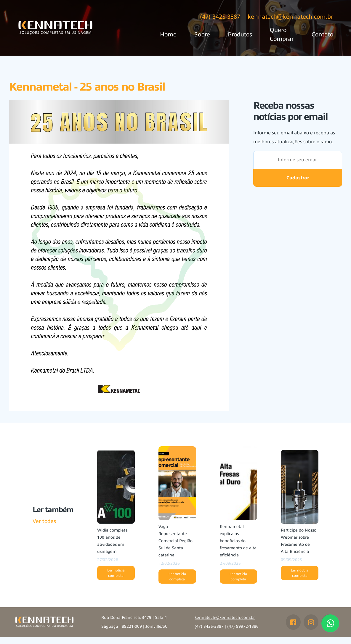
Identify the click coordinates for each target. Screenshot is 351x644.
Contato (322, 34)
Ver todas (44, 521)
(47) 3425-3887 (220, 17)
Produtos (240, 34)
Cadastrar (298, 178)
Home (168, 34)
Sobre (202, 34)
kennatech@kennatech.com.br (290, 17)
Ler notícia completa (116, 573)
